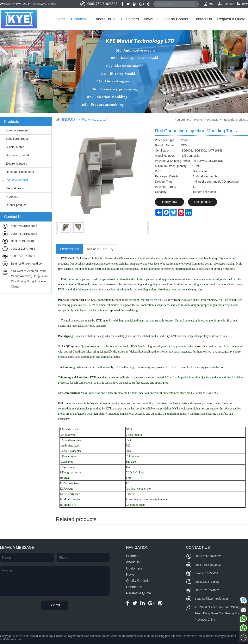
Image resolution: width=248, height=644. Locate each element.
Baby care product (16, 139)
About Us (106, 19)
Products (81, 19)
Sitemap (226, 4)
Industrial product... (236, 120)
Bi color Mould (13, 147)
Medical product (14, 188)
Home (61, 19)
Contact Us (203, 19)
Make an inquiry (100, 249)
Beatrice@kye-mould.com (28, 264)
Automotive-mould (16, 130)
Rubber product (14, 205)
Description (69, 249)
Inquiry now (169, 202)
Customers (130, 19)
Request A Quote (231, 19)
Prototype (10, 197)
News (151, 19)
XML (209, 4)
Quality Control (176, 19)
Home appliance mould (19, 172)
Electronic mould (15, 164)
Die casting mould (15, 155)
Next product (202, 202)
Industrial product (15, 180)
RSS (243, 4)
